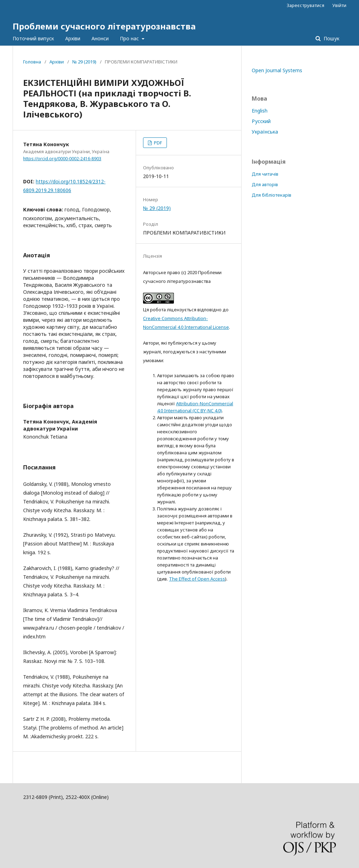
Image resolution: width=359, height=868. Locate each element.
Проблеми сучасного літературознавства (104, 26)
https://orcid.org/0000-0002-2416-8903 (62, 159)
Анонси (100, 38)
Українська (265, 132)
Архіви (73, 38)
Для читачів (265, 174)
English (260, 111)
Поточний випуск (33, 38)
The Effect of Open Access (197, 579)
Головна (32, 62)
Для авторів (265, 184)
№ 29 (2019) (84, 62)
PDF (157, 143)
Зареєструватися (306, 5)
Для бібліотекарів (272, 195)
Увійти (339, 5)
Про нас (130, 38)
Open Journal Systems (277, 70)
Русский (261, 121)
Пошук (331, 38)
